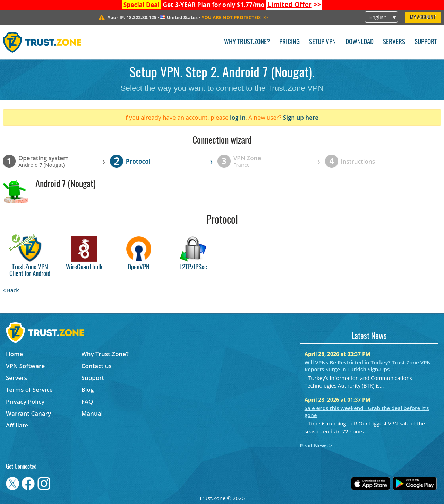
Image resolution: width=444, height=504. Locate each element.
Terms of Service (29, 389)
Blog (88, 389)
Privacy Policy (25, 402)
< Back (11, 290)
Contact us (97, 366)
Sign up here (301, 117)
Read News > (316, 445)
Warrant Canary (28, 413)
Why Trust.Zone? (247, 42)
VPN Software (25, 366)
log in (238, 117)
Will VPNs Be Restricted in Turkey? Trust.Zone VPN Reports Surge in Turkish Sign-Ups (368, 366)
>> (294, 5)
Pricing (289, 42)
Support (426, 42)
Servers (394, 42)
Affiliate (17, 425)
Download (360, 42)
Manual (92, 413)
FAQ (87, 402)
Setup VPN (322, 42)
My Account (423, 18)
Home (14, 354)
